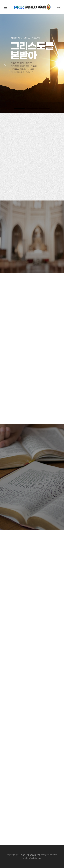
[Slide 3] (44, 108)
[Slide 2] (32, 108)
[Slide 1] (20, 108)
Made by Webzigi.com (32, 858)
